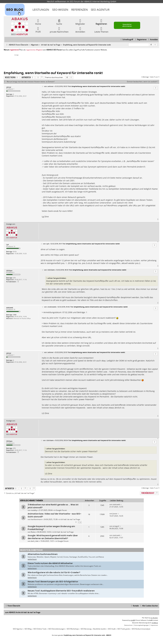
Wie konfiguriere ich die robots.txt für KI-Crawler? (54, 572)
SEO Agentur (100, 10)
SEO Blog (28, 629)
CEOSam (9, 271)
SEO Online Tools (40, 629)
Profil (38, 30)
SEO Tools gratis (124, 629)
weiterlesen (32, 559)
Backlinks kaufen (100, 629)
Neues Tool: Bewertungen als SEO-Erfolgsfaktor (53, 582)
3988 (15, 315)
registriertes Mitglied (34, 50)
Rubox (33, 532)
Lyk (7, 244)
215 (14, 278)
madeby (34, 510)
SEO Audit (112, 629)
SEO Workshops (73, 629)
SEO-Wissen (60, 10)
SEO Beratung (86, 629)
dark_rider (35, 541)
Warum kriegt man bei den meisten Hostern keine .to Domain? (31, 82)
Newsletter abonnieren (127, 25)
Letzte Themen (101, 30)
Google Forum (61, 510)
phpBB (132, 620)
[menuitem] (153, 40)
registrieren (14, 50)
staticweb (10, 308)
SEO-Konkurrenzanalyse (141, 629)
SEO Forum (75, 1)
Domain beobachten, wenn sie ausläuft (143, 82)
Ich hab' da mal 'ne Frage (70, 519)
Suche (59, 22)
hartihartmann (36, 519)
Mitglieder (80, 22)
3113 (15, 252)
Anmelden (80, 30)
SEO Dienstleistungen (57, 629)
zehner (9, 87)
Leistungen (41, 10)
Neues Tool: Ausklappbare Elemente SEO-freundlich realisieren (61, 591)
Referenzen (79, 10)
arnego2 (116, 526)
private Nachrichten (59, 30)
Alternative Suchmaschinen (43, 554)
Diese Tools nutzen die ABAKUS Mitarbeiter (50, 563)
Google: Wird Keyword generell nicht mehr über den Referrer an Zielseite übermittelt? (53, 537)
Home (38, 22)
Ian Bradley (154, 618)
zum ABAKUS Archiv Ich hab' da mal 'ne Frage (23, 612)
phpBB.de (155, 623)
